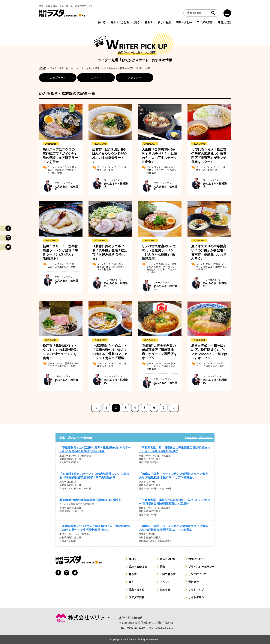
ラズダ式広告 (136, 597)
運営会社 (193, 582)
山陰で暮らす (168, 574)
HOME (42, 68)
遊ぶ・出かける (138, 567)
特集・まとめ (136, 590)
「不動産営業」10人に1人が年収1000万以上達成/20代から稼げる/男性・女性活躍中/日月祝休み (95, 528)
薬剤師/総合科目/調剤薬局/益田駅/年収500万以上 (90, 500)
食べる (133, 559)
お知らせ (165, 590)
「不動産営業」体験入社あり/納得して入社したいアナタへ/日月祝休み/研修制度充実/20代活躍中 (174, 502)
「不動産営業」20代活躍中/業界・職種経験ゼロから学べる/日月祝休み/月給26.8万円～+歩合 (95, 449)
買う (131, 582)
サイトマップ (196, 590)
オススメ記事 (168, 559)
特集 (162, 567)
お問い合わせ (196, 559)
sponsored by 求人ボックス (199, 437)
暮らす (133, 574)
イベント (165, 582)
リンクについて (197, 574)
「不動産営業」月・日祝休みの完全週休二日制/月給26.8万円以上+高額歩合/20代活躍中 (174, 449)
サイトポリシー (197, 597)
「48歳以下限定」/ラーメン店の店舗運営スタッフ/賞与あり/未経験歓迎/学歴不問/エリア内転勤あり (94, 476)
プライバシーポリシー (201, 567)
